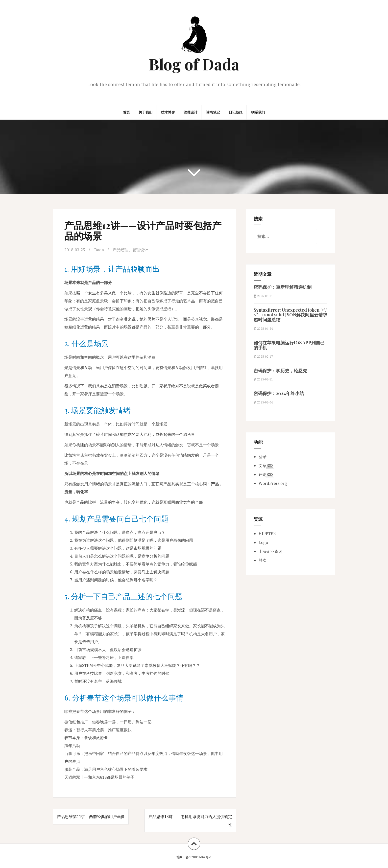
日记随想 (236, 112)
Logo (263, 542)
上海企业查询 (270, 551)
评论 (266, 475)
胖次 (263, 560)
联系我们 (258, 112)
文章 (266, 466)
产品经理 (121, 250)
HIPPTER (267, 534)
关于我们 (145, 112)
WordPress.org (273, 483)
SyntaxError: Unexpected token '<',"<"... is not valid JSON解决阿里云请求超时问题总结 (291, 315)
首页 (126, 112)
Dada (99, 250)
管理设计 (191, 112)
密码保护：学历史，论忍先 (280, 371)
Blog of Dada (194, 64)
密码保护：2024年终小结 (279, 393)
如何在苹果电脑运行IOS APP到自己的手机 (289, 345)
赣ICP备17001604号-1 (194, 857)
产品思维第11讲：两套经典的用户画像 (91, 817)
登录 (263, 457)
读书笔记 (213, 112)
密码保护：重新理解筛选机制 (283, 287)
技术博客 (168, 112)
